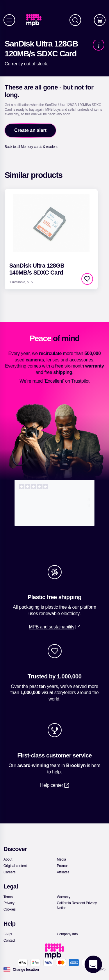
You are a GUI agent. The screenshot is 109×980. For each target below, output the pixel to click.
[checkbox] (87, 279)
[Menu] (9, 20)
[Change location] (26, 970)
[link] (36, 20)
